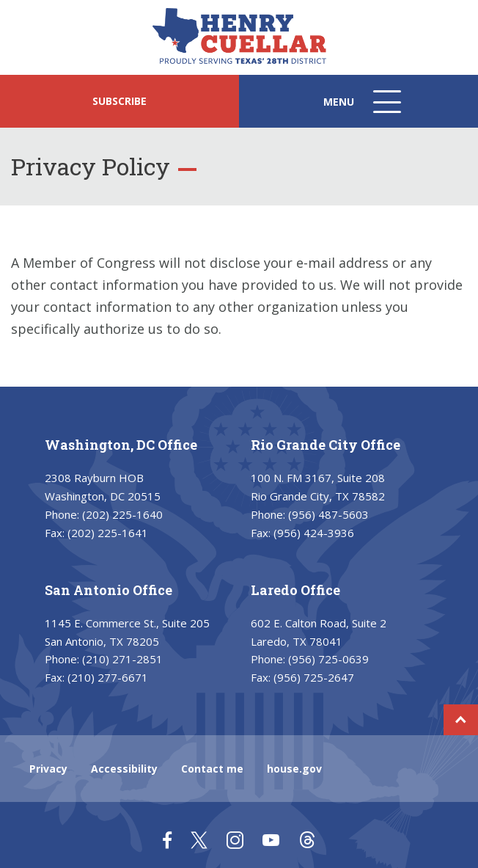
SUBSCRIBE (119, 101)
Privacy (48, 769)
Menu (364, 109)
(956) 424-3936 (314, 533)
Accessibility (124, 769)
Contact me (212, 769)
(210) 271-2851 (122, 659)
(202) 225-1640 (122, 514)
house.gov (294, 769)
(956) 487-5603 (328, 514)
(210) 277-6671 (108, 677)
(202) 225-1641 (108, 533)
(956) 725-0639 (328, 659)
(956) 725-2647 (314, 677)
